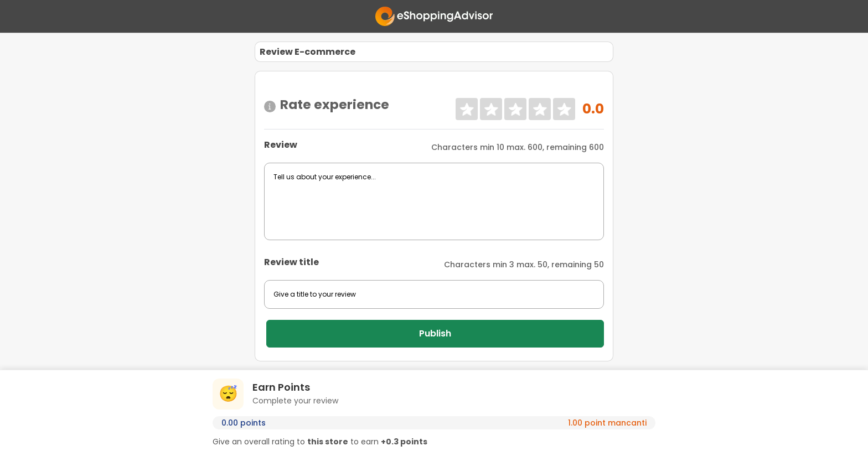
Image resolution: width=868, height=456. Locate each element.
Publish (435, 333)
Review (281, 145)
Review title (291, 262)
